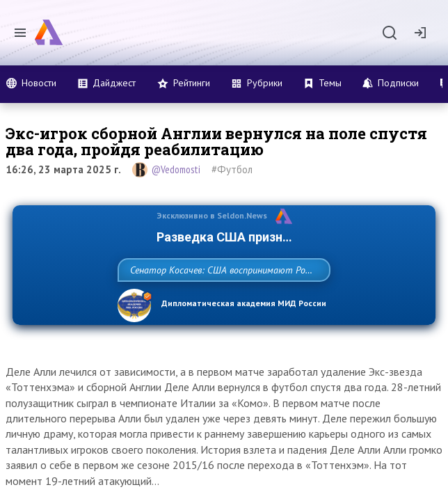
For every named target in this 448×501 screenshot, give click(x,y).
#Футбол (232, 169)
